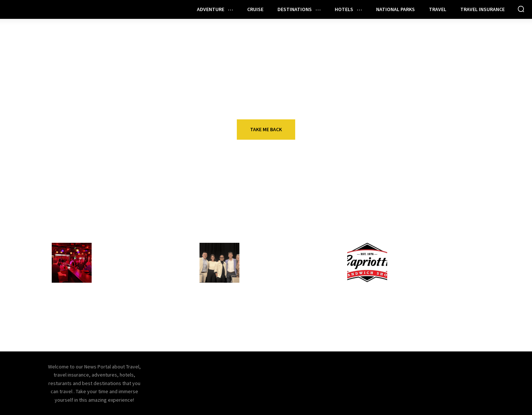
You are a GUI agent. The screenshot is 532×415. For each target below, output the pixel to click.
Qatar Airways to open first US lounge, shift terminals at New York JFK (288, 317)
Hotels (258, 247)
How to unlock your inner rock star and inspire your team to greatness (135, 317)
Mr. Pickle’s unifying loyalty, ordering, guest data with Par (436, 313)
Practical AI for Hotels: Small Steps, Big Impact (288, 262)
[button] (521, 9)
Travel (257, 298)
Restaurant (117, 247)
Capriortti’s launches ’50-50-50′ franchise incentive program (435, 266)
